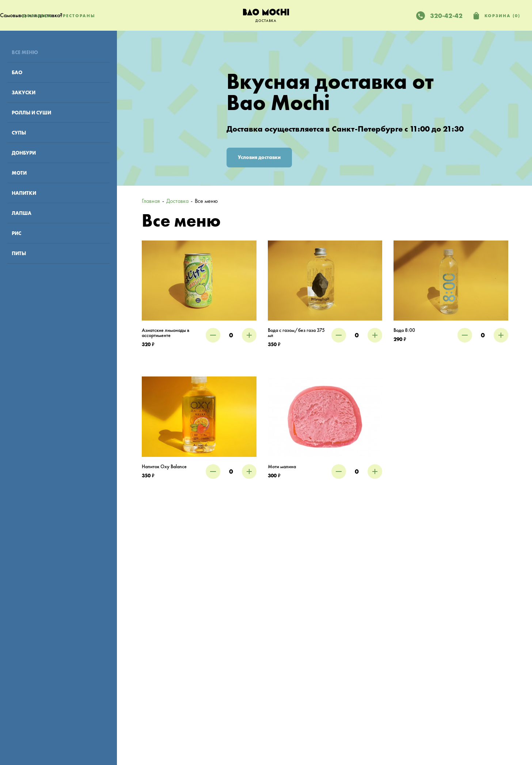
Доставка (37, 16)
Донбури (24, 153)
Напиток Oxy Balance (164, 467)
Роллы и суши (31, 113)
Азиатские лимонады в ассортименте (166, 333)
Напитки (24, 193)
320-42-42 (446, 16)
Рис (16, 233)
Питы (19, 253)
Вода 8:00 (404, 330)
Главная (151, 201)
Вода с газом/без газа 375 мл (296, 333)
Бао (17, 72)
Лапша (22, 213)
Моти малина (282, 467)
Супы (19, 133)
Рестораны (79, 16)
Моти (19, 173)
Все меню (25, 52)
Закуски (24, 92)
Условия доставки (259, 157)
